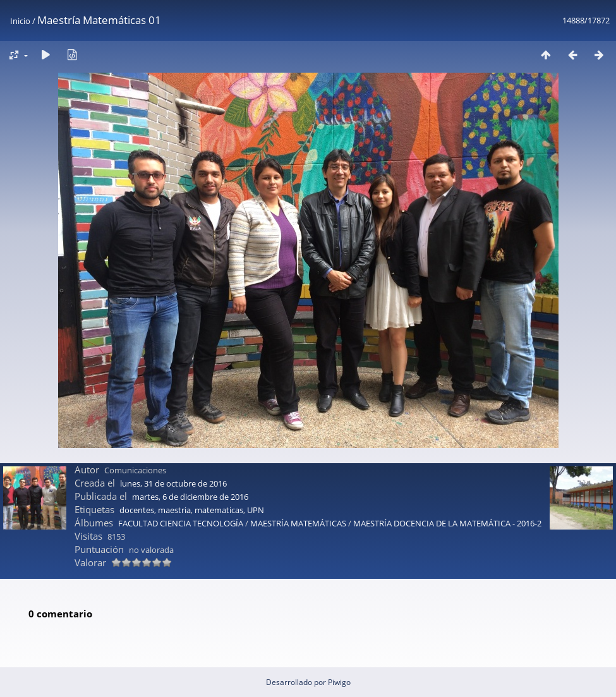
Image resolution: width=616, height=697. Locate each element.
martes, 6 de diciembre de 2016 (190, 497)
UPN (256, 510)
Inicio (20, 21)
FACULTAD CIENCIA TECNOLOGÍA (181, 523)
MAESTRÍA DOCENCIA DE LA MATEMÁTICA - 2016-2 (447, 523)
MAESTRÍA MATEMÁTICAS (299, 523)
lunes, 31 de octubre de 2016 (173, 483)
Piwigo (339, 682)
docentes (137, 510)
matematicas (219, 510)
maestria (174, 510)
